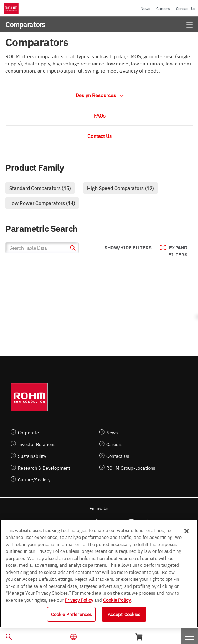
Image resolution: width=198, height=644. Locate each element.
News (145, 8)
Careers (163, 8)
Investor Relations (37, 444)
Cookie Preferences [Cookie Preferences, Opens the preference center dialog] (71, 614)
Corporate (28, 432)
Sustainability (32, 456)
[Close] (187, 531)
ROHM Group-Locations (131, 468)
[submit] (72, 249)
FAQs (100, 115)
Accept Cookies (124, 614)
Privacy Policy (79, 600)
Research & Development (44, 468)
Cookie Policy (117, 600)
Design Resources (100, 95)
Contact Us (186, 8)
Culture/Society (34, 480)
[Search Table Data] (42, 248)
